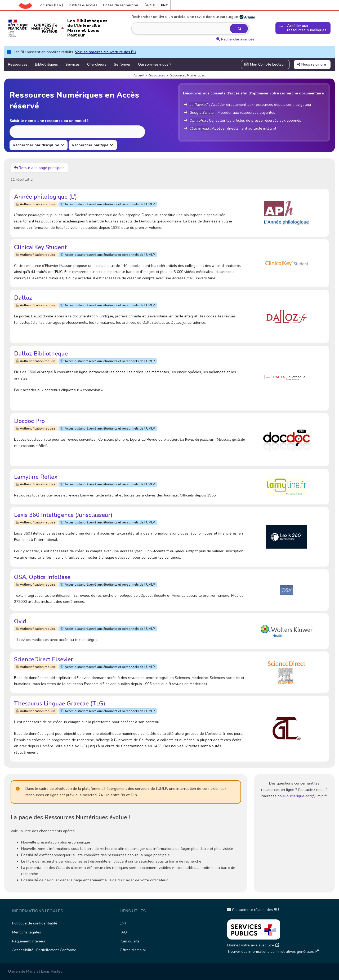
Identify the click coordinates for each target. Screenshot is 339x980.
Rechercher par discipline (36, 145)
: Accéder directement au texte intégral (233, 128)
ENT (123, 923)
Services (73, 64)
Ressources (18, 64)
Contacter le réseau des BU (253, 910)
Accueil (27, 5)
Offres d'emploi (133, 950)
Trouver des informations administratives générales (273, 952)
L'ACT (150, 5)
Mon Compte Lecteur (265, 64)
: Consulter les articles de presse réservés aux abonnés (245, 120)
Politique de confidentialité (35, 923)
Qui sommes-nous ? (155, 64)
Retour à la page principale (39, 168)
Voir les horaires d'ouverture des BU (106, 52)
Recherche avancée (235, 39)
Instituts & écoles (83, 5)
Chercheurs (97, 64)
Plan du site (130, 941)
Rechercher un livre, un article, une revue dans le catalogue (193, 17)
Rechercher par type (91, 145)
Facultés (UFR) (51, 5)
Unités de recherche (121, 5)
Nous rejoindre (312, 64)
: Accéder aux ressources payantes (232, 113)
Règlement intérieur (29, 941)
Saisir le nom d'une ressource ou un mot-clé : (50, 121)
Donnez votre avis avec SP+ (253, 945)
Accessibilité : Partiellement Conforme (44, 950)
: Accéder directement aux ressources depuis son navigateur (250, 105)
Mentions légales (27, 932)
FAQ (123, 932)
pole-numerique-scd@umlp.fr (302, 796)
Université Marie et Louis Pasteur (36, 971)
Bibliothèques (46, 64)
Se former (122, 64)
